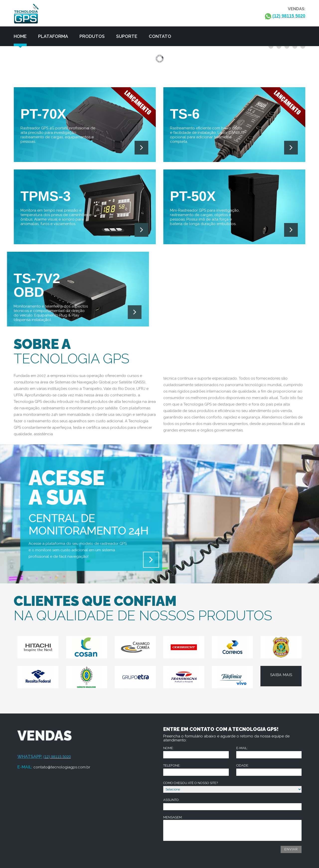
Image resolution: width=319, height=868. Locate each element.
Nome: (196, 752)
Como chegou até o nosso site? (232, 787)
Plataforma (53, 36)
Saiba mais (281, 675)
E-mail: (269, 752)
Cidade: (269, 770)
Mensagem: (232, 828)
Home (20, 36)
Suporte (127, 36)
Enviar (291, 849)
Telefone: (196, 770)
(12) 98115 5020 (285, 16)
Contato (160, 36)
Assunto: (232, 804)
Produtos (92, 36)
